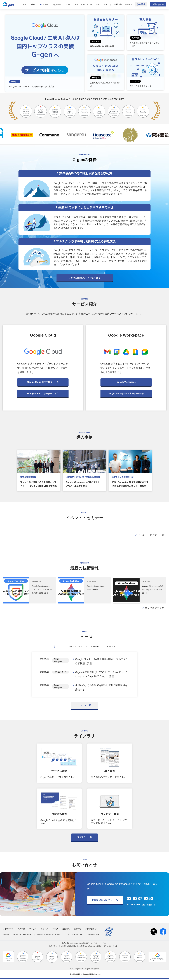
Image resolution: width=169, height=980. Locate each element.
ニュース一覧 (84, 706)
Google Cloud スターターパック (43, 394)
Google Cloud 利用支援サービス (43, 382)
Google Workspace (126, 382)
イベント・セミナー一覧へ (152, 535)
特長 (33, 4)
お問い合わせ (158, 4)
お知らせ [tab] (95, 646)
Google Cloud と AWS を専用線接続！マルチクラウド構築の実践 (102, 661)
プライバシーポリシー (74, 935)
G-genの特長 (8, 930)
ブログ (98, 4)
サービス (47, 4)
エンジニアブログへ (156, 608)
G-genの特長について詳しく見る (84, 278)
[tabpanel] (84, 675)
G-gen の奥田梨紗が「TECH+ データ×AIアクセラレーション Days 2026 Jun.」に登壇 (102, 675)
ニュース (68, 4)
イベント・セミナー (83, 4)
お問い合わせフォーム (105, 901)
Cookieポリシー (94, 935)
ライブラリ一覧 (84, 838)
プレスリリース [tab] (75, 646)
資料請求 (141, 4)
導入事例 (57, 4)
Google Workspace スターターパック (126, 394)
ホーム (25, 4)
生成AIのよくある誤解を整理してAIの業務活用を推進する (101, 688)
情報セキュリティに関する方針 (49, 935)
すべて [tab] (57, 646)
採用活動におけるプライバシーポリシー (17, 935)
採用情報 (129, 4)
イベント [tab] (111, 646)
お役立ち (107, 4)
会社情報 (118, 4)
